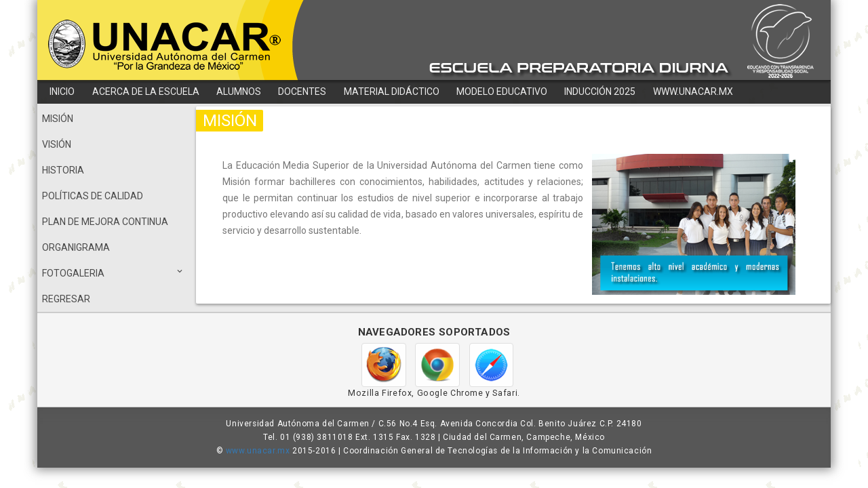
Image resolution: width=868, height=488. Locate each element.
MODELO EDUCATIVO (502, 91)
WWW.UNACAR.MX (693, 91)
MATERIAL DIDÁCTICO (392, 91)
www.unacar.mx (258, 451)
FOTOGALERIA (113, 272)
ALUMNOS (239, 91)
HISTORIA (63, 170)
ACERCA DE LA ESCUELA (146, 91)
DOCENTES (302, 91)
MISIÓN (58, 119)
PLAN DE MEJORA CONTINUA (105, 222)
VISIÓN (57, 144)
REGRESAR (66, 299)
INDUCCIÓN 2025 (600, 91)
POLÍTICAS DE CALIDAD (93, 196)
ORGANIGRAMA (76, 247)
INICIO (62, 91)
